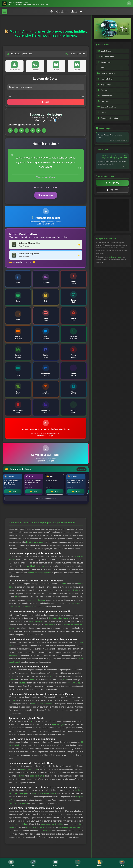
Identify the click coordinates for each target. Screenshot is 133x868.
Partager (46, 195)
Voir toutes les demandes (46, 498)
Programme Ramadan (108, 118)
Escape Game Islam (107, 107)
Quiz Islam (103, 101)
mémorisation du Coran (36, 600)
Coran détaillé (73, 590)
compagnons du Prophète (52, 824)
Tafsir (101, 68)
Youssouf (23, 683)
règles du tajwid (58, 724)
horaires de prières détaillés (39, 573)
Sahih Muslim (49, 625)
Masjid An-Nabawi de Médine (44, 793)
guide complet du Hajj (29, 769)
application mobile (115, 257)
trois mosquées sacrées (18, 803)
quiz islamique (45, 831)
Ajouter (82, 469)
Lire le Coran (104, 51)
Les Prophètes (105, 96)
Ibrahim (12, 680)
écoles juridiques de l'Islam (69, 827)
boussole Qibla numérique (42, 704)
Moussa (32, 680)
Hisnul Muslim (14, 655)
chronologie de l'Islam (18, 824)
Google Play (112, 183)
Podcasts (103, 90)
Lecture (46, 102)
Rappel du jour (105, 85)
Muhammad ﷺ (74, 683)
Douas (102, 113)
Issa (65, 680)
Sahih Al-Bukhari (35, 622)
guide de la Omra (37, 776)
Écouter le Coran (106, 57)
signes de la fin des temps (37, 827)
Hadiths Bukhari (105, 79)
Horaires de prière (106, 73)
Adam (53, 676)
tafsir (16, 597)
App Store (112, 190)
